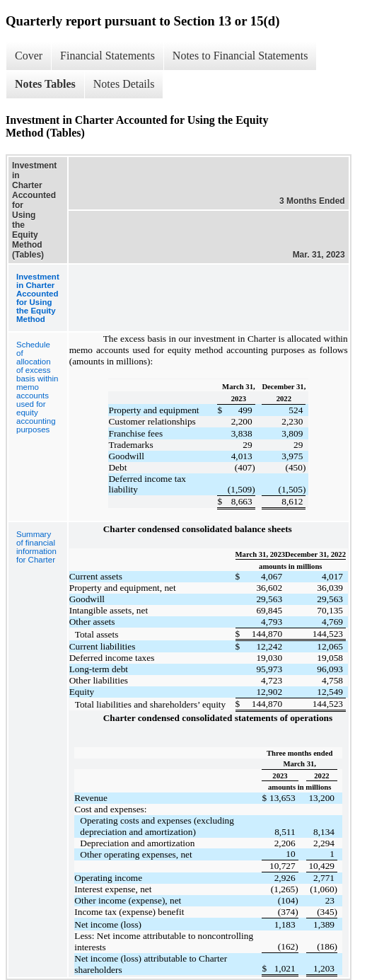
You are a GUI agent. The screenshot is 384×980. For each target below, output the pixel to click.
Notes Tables (45, 84)
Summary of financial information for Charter (36, 547)
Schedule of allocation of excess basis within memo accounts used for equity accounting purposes (37, 387)
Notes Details (124, 84)
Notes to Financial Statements (240, 56)
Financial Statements (107, 56)
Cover (29, 56)
